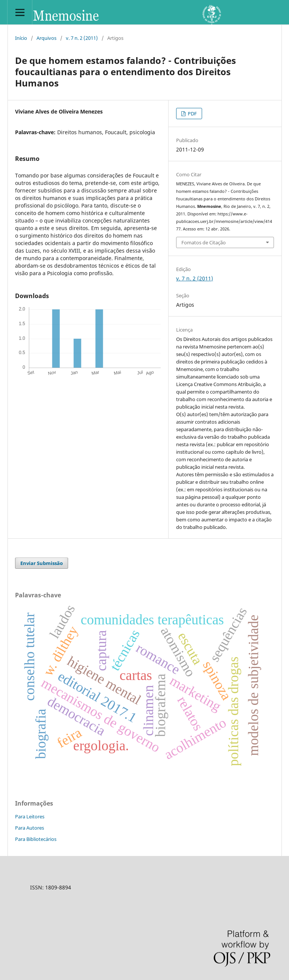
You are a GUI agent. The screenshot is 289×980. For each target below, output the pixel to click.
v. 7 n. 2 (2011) (82, 38)
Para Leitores (30, 816)
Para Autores (30, 828)
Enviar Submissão (42, 563)
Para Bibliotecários (36, 839)
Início (21, 38)
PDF (192, 114)
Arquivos (46, 38)
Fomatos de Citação (204, 242)
